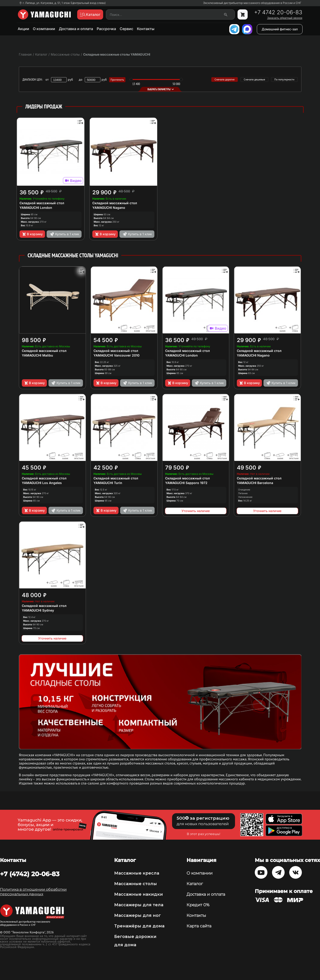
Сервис (126, 29)
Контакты (146, 29)
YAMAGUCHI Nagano (109, 208)
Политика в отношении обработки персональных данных (33, 892)
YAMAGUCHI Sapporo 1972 (186, 483)
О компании (44, 29)
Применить (117, 80)
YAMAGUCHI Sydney (38, 610)
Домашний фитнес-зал (280, 29)
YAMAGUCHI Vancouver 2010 (116, 355)
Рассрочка (106, 29)
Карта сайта (199, 926)
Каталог (195, 884)
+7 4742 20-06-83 (278, 12)
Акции (23, 29)
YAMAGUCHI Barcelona (255, 483)
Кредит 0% (198, 905)
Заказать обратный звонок (285, 18)
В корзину (32, 234)
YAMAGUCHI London (36, 208)
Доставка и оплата (76, 29)
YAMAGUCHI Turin (108, 483)
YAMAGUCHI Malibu (37, 355)
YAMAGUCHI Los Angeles (42, 483)
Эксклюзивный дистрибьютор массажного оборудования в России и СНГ (252, 3)
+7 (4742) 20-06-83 (30, 874)
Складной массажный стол (42, 203)
